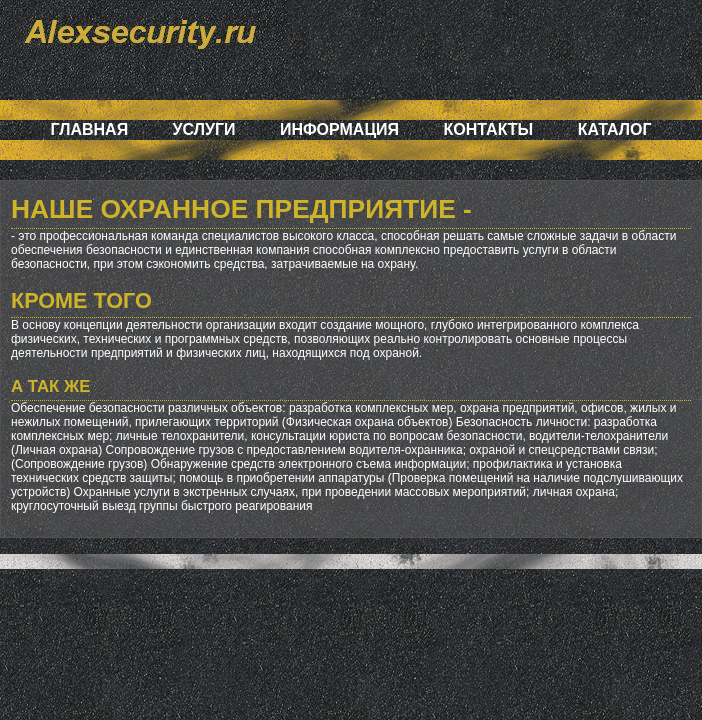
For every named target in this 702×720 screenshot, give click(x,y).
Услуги (204, 129)
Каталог (615, 129)
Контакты (489, 129)
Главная (90, 129)
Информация (339, 129)
